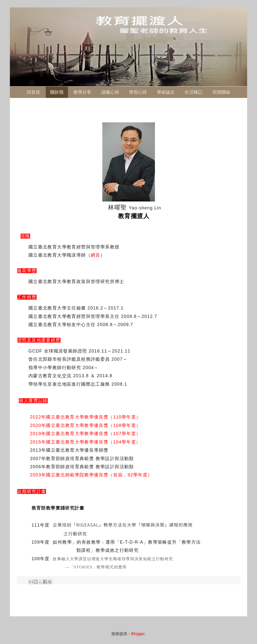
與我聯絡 (221, 92)
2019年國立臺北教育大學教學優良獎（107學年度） (85, 434)
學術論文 (166, 92)
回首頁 (33, 92)
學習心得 (138, 92)
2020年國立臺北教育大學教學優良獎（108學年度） (85, 425)
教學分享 (82, 92)
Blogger (138, 634)
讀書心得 (110, 92)
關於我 (57, 92)
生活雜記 (193, 92)
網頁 (96, 255)
